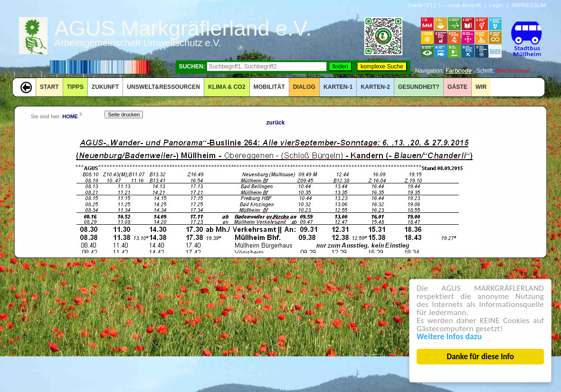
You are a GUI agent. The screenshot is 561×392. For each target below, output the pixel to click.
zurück (275, 123)
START (49, 87)
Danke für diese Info (481, 357)
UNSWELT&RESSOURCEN (163, 87)
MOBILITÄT (269, 87)
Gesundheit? (419, 87)
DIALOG (304, 87)
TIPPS (75, 87)
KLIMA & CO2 (227, 87)
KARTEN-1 (338, 87)
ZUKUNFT (105, 87)
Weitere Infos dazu (450, 337)
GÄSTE (457, 87)
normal (520, 71)
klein (503, 71)
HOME (70, 116)
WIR (481, 87)
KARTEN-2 (375, 87)
